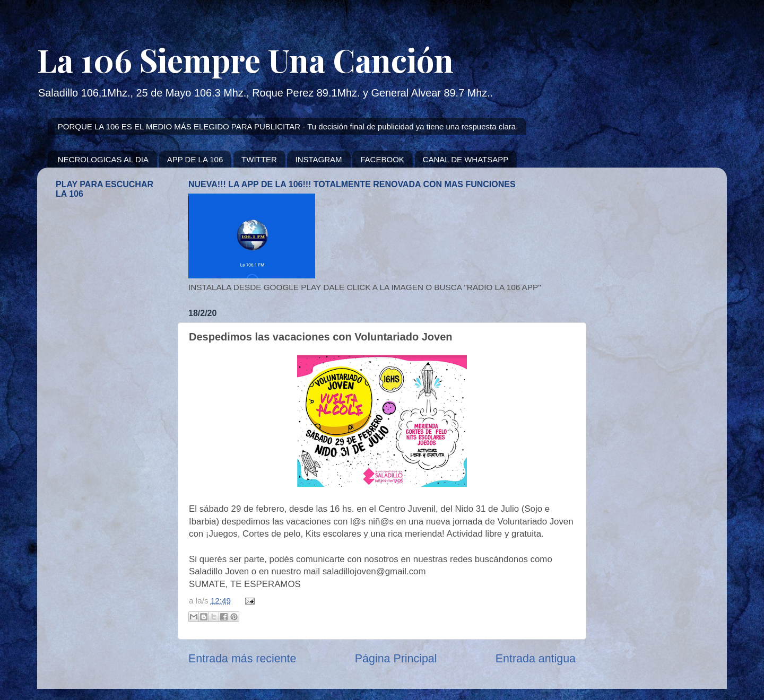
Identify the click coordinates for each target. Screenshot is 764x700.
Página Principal (396, 659)
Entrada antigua (536, 659)
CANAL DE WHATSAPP (466, 159)
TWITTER (259, 159)
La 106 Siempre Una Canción (245, 59)
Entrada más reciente (242, 659)
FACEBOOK (382, 159)
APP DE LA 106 (195, 159)
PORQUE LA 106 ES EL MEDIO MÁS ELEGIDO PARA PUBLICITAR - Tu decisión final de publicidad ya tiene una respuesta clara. (288, 126)
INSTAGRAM (318, 159)
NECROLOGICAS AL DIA (103, 159)
